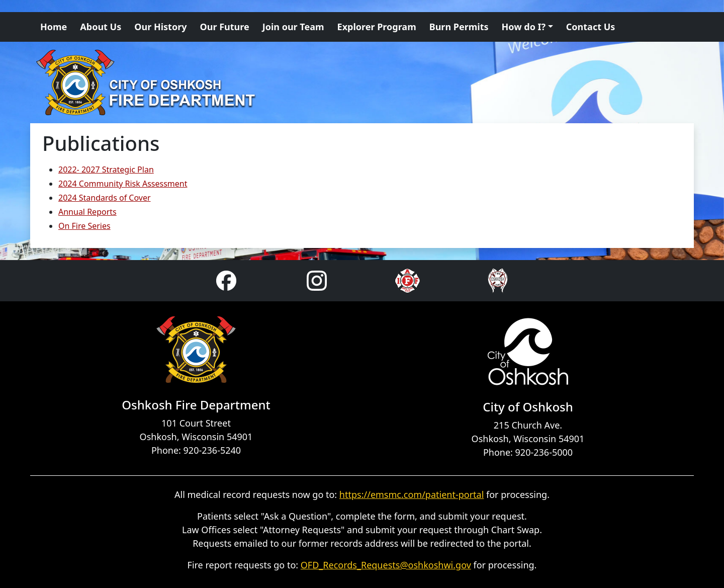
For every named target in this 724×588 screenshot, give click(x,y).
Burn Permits (459, 27)
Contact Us (591, 27)
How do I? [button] (524, 27)
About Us (101, 27)
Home (54, 27)
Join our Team (293, 27)
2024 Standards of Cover (105, 198)
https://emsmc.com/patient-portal (412, 494)
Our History (160, 27)
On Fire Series (84, 226)
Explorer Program (377, 27)
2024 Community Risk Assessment (123, 184)
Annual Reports (87, 212)
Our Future (225, 27)
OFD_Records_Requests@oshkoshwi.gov (386, 565)
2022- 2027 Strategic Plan (106, 170)
